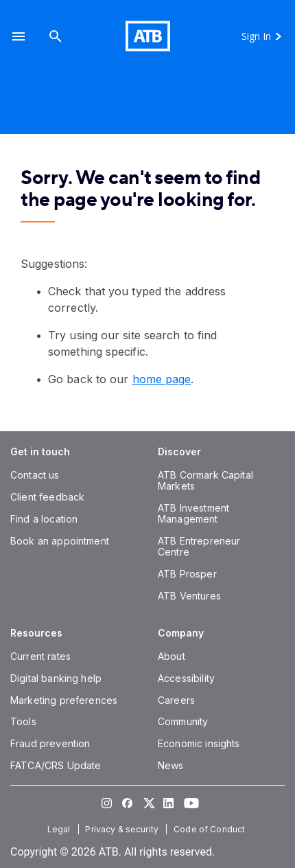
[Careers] (176, 700)
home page (162, 379)
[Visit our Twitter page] (147, 803)
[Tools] (23, 721)
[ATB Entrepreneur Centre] (199, 546)
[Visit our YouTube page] (189, 803)
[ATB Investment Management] (193, 513)
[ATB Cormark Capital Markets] (205, 480)
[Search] (56, 36)
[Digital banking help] (56, 678)
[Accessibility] (186, 678)
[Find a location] (44, 519)
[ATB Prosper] (187, 574)
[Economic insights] (199, 743)
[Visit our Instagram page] (106, 803)
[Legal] (60, 829)
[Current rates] (40, 656)
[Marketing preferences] (64, 700)
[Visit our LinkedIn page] (168, 803)
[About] (172, 656)
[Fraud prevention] (50, 743)
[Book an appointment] (60, 541)
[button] (19, 36)
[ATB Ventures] (189, 596)
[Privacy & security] (123, 829)
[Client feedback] (47, 497)
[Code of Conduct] (211, 829)
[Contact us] (35, 475)
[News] (171, 765)
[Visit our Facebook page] (127, 803)
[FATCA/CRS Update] (56, 765)
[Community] (183, 721)
